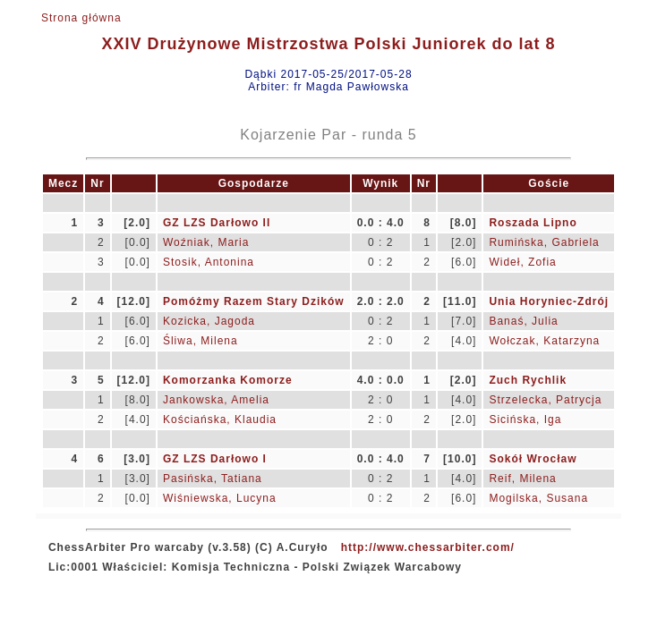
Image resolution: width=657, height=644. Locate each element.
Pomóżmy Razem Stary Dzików (254, 301)
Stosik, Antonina (209, 262)
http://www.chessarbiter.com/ (428, 547)
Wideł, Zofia (522, 262)
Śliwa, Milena (201, 341)
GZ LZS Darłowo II (217, 223)
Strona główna (81, 18)
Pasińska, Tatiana (213, 479)
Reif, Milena (522, 479)
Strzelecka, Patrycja (545, 400)
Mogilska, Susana (538, 498)
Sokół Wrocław (533, 459)
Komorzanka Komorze (228, 380)
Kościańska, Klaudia (220, 419)
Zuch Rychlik (528, 380)
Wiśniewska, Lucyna (220, 498)
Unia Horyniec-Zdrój (549, 301)
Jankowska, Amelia (216, 400)
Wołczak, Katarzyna (544, 341)
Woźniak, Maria (206, 242)
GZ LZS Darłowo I (215, 459)
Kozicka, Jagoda (209, 321)
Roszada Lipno (533, 223)
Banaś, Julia (523, 321)
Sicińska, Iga (525, 419)
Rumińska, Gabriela (544, 242)
